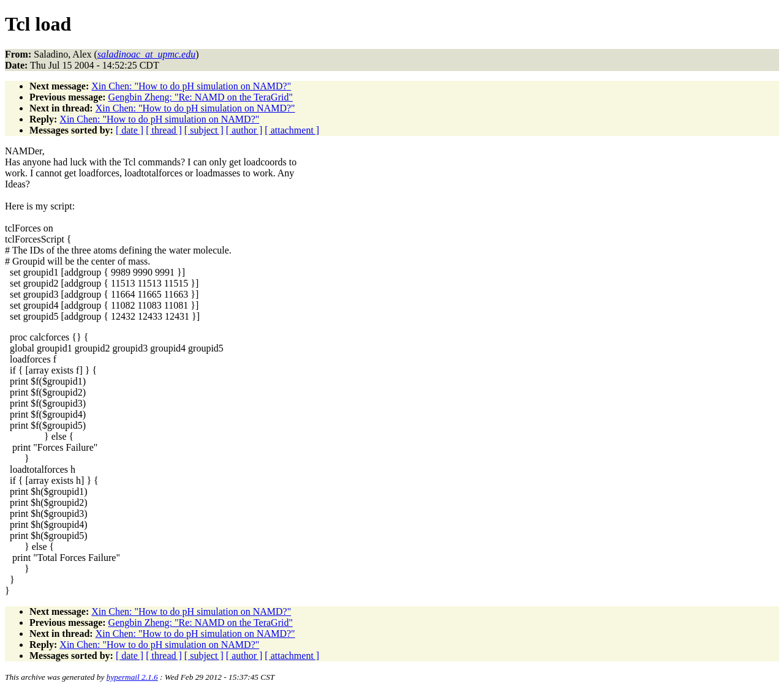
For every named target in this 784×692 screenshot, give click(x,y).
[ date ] (130, 130)
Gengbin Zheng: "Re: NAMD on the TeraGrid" (201, 97)
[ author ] (244, 130)
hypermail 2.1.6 (132, 677)
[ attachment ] (292, 130)
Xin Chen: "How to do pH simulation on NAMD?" (191, 86)
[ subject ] (204, 130)
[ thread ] (164, 130)
